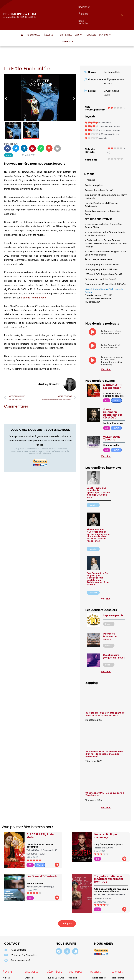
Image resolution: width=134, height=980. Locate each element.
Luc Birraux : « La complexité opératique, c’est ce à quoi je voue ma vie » (98, 469)
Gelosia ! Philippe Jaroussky (105, 813)
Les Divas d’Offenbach (42, 853)
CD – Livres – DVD (64, 19)
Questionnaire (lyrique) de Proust (114, 633)
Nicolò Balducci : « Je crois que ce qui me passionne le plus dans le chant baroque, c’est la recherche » (98, 512)
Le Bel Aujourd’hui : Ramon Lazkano (111, 323)
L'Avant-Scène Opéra (111, 70)
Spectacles (28, 19)
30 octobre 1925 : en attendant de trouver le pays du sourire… (105, 691)
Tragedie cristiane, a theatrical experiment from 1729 (108, 856)
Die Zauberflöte (112, 49)
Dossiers (112, 19)
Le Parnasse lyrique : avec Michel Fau (112, 309)
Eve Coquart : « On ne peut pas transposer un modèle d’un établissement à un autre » (98, 556)
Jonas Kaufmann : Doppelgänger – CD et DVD (114, 390)
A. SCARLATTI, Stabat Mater (113, 363)
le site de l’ (33, 275)
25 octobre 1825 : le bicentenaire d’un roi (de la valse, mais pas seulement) (104, 731)
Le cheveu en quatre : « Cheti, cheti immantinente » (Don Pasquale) (113, 338)
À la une (44, 19)
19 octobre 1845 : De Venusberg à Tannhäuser (105, 771)
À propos (75, 7)
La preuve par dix (113, 592)
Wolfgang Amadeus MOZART (114, 58)
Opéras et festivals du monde (110, 613)
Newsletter (60, 7)
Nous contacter (92, 7)
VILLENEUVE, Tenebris (112, 415)
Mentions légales (49, 976)
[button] (44, 19)
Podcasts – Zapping (90, 19)
